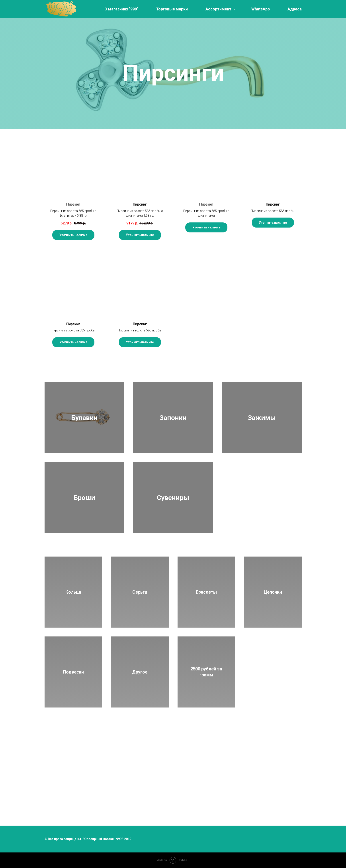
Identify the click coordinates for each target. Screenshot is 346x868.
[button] (73, 184)
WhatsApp (261, 9)
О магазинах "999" (121, 9)
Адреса (295, 9)
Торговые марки (172, 9)
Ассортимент (219, 9)
